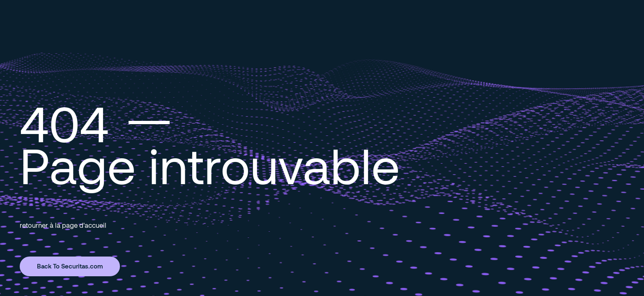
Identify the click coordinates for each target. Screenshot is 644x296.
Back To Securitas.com (70, 266)
